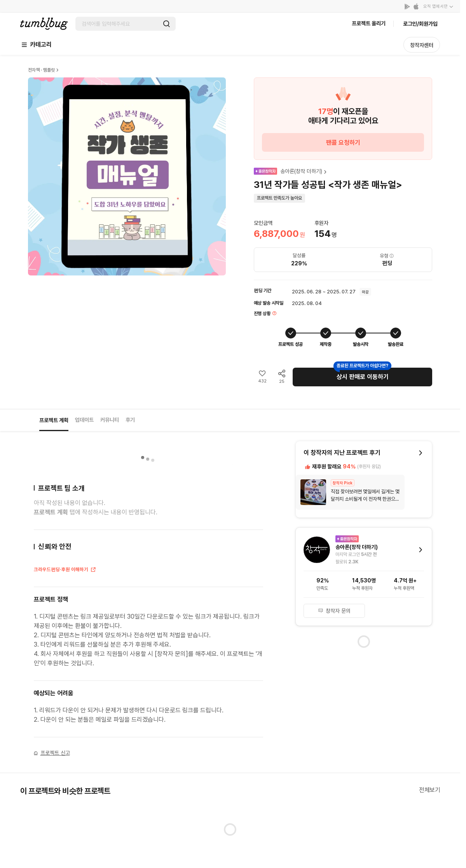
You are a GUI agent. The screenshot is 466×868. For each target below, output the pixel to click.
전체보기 (429, 790)
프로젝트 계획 (54, 420)
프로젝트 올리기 (369, 23)
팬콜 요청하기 (343, 143)
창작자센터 (422, 45)
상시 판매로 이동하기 (363, 377)
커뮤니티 (110, 420)
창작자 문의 (334, 611)
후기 (130, 420)
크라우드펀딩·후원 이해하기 (65, 570)
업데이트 (84, 420)
